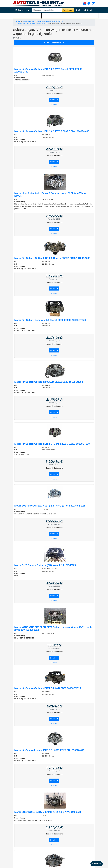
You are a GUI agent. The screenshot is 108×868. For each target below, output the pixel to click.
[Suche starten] (68, 10)
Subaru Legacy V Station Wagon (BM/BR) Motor (32, 23)
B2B (78, 10)
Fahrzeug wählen (54, 43)
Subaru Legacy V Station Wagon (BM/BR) (49, 21)
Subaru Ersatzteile (28, 21)
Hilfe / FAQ (97, 864)
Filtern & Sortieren (54, 16)
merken (54, 105)
